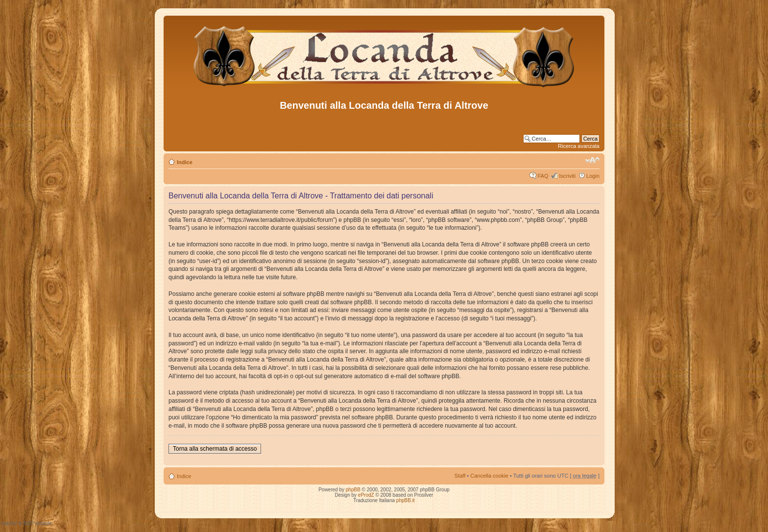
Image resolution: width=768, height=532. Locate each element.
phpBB (353, 490)
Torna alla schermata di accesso (215, 449)
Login (593, 176)
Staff (460, 476)
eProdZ (366, 495)
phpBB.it (406, 500)
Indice (185, 162)
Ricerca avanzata (579, 146)
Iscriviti (567, 176)
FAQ (543, 176)
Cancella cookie (489, 476)
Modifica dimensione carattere (592, 160)
